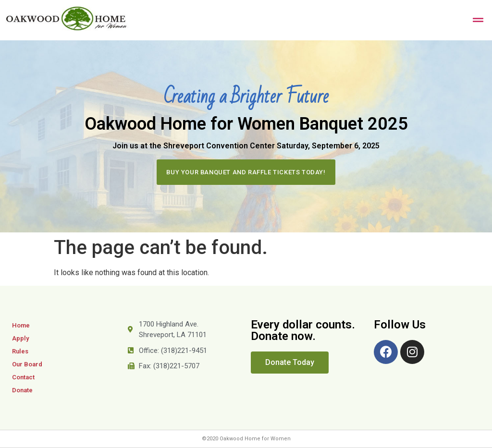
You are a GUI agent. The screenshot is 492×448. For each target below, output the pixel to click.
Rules (20, 351)
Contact (23, 377)
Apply (20, 338)
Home (21, 325)
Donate (22, 390)
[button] (246, 172)
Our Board (27, 364)
